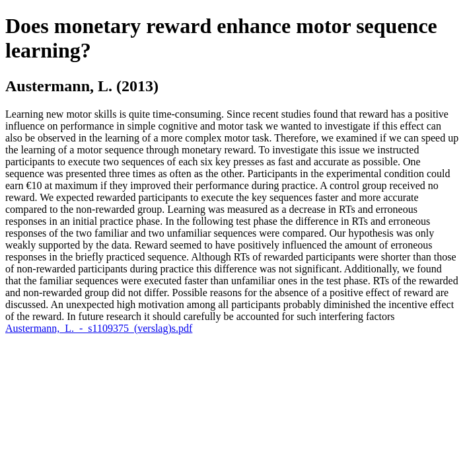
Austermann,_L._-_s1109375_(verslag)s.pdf (99, 328)
